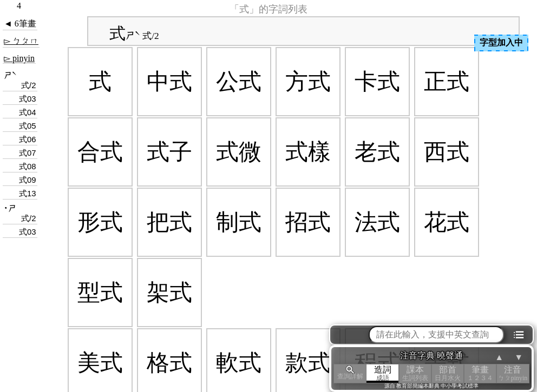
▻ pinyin (19, 58)
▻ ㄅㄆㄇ (21, 41)
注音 (513, 373)
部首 (448, 373)
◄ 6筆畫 (20, 24)
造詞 (383, 373)
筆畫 (480, 373)
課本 (415, 373)
